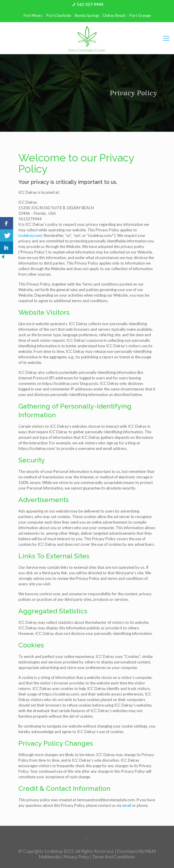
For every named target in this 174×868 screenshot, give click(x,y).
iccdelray (53, 851)
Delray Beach (114, 15)
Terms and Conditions (114, 857)
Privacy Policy (76, 857)
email (127, 805)
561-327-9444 (90, 4)
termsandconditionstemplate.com (106, 800)
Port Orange (140, 15)
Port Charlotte (59, 15)
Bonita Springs (87, 15)
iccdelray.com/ (31, 235)
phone (142, 805)
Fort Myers (33, 15)
